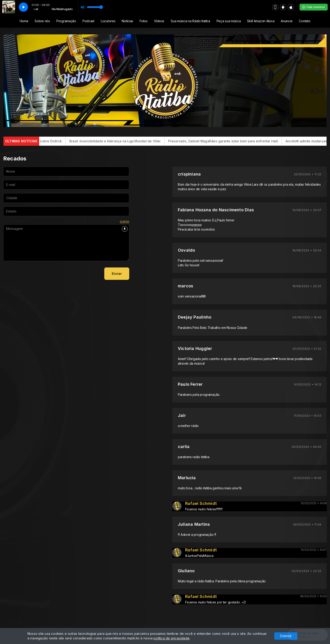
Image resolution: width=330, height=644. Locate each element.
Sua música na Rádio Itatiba (190, 21)
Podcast (88, 21)
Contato (305, 21)
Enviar (117, 274)
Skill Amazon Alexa (261, 21)
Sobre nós (42, 21)
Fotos (144, 21)
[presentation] (38, 274)
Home (24, 21)
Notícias (127, 21)
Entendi (286, 636)
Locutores (108, 21)
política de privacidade (172, 638)
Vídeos (159, 21)
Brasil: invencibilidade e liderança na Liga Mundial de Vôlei (123, 141)
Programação (66, 21)
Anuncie (287, 21)
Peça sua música (229, 21)
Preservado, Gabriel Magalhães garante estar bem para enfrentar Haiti (231, 141)
